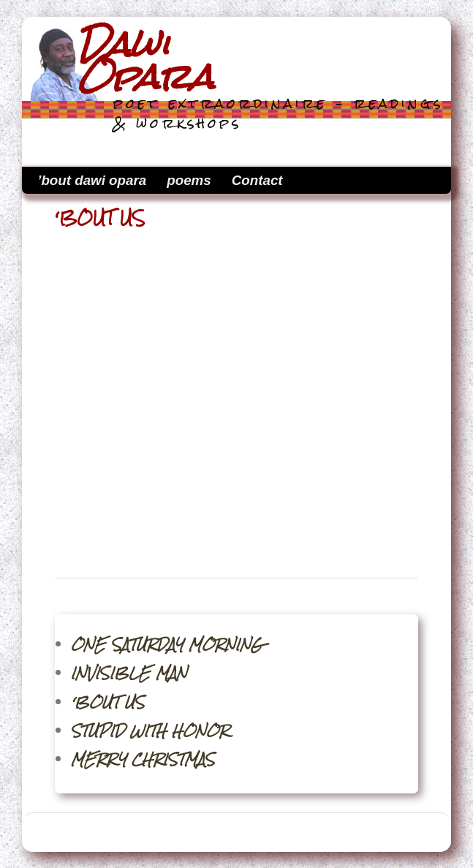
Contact (257, 180)
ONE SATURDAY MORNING (167, 645)
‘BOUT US (108, 702)
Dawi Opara (145, 61)
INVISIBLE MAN (129, 673)
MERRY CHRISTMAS (143, 759)
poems (189, 180)
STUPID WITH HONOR (150, 731)
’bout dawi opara (92, 180)
